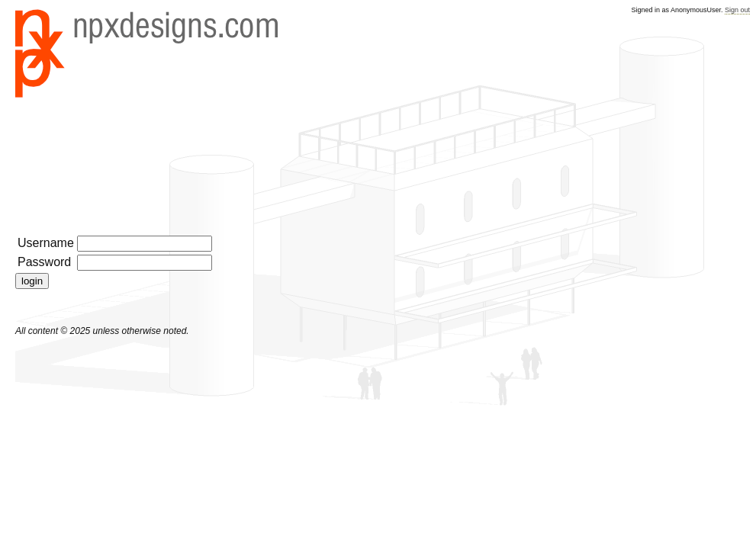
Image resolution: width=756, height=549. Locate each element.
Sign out (737, 10)
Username (46, 243)
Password (44, 262)
